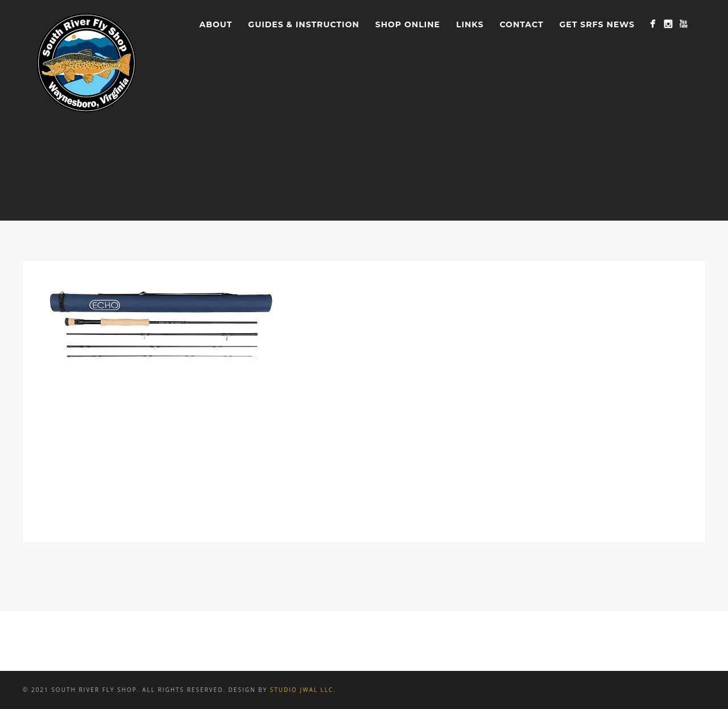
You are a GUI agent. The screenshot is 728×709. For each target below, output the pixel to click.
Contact (521, 24)
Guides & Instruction (303, 24)
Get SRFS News (597, 24)
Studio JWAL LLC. (303, 690)
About (216, 24)
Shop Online (408, 24)
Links (470, 24)
